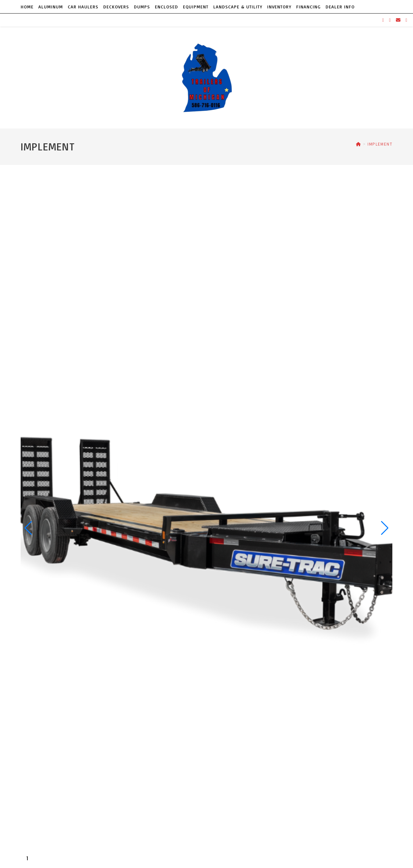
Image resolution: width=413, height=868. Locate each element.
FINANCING (308, 7)
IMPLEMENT (380, 144)
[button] (28, 528)
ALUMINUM (51, 7)
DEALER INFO (340, 7)
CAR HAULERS (83, 7)
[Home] (358, 144)
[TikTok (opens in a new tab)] (406, 20)
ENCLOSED (166, 7)
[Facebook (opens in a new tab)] (383, 20)
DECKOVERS (116, 7)
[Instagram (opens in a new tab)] (390, 20)
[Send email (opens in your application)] (398, 20)
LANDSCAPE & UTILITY (238, 7)
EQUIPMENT (196, 7)
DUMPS (142, 7)
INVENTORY (279, 7)
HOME (27, 7)
